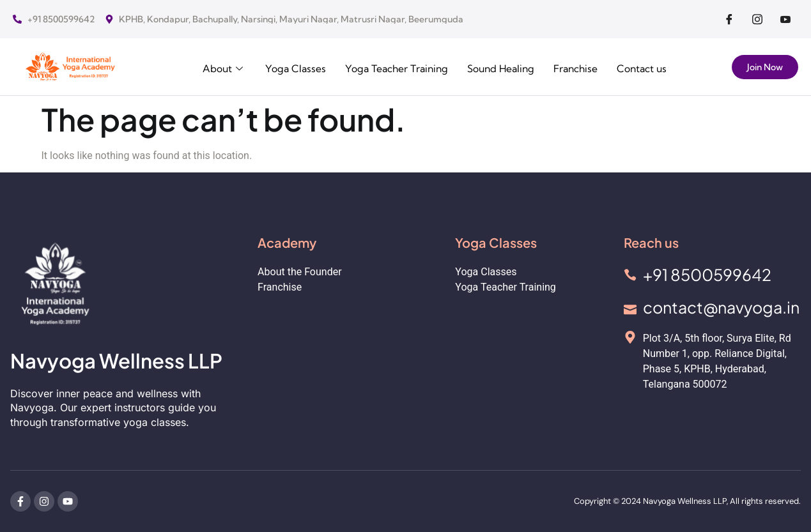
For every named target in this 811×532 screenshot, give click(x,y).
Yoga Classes (289, 68)
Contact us (221, 82)
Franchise (578, 68)
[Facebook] (729, 19)
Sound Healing (500, 68)
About (217, 68)
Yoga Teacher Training (393, 68)
